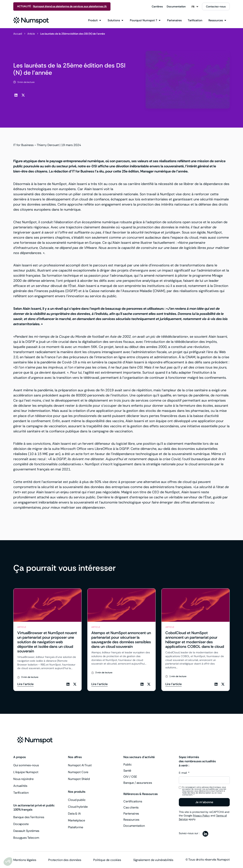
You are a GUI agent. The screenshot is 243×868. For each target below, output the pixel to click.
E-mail (183, 773)
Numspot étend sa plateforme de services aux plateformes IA (70, 6)
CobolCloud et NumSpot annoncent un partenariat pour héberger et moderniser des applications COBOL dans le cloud (195, 640)
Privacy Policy (201, 816)
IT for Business (23, 145)
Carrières (157, 6)
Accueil (18, 34)
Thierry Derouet (48, 145)
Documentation (176, 6)
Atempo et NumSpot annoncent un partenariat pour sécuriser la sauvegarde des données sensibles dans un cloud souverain (121, 640)
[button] (16, 95)
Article (31, 34)
